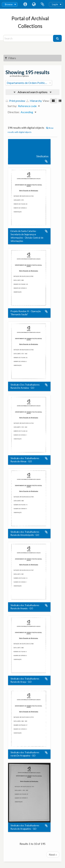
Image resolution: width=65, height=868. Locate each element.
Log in (55, 4)
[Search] (29, 38)
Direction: (14, 112)
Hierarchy (34, 101)
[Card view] (53, 101)
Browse (9, 4)
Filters (10, 58)
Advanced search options (33, 92)
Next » (53, 854)
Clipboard (42, 4)
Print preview (15, 101)
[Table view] (60, 101)
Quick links (25, 4)
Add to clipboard (46, 161)
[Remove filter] (50, 83)
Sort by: (12, 106)
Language (34, 4)
